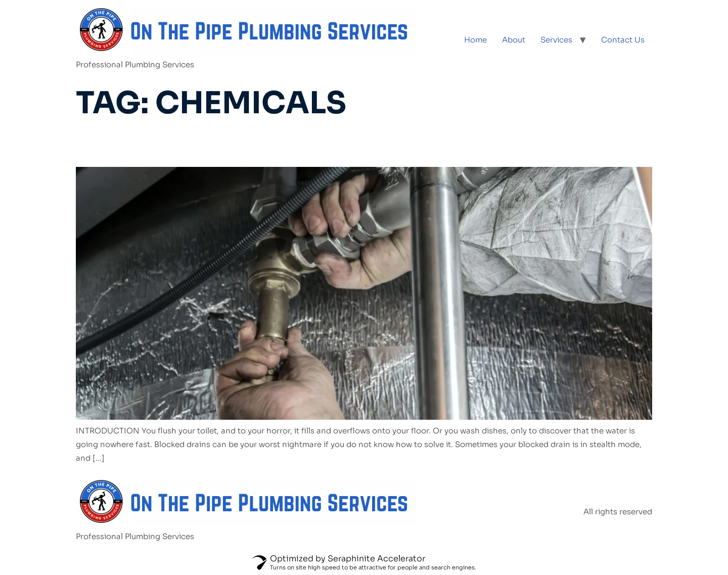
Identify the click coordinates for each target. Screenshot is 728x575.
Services (556, 40)
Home (475, 40)
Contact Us (623, 40)
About (514, 40)
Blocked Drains (159, 144)
